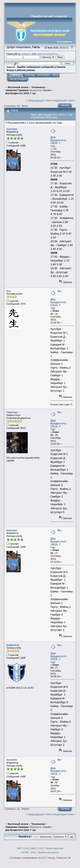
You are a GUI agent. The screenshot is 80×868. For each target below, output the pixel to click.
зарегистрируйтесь (48, 54)
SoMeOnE (13, 645)
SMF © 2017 (37, 848)
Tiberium (12, 412)
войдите (26, 54)
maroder (47, 90)
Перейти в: (25, 837)
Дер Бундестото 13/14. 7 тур (58, 142)
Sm (9, 291)
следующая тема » (64, 100)
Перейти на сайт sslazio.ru (49, 16)
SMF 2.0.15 (23, 848)
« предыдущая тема (38, 100)
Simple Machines (54, 848)
